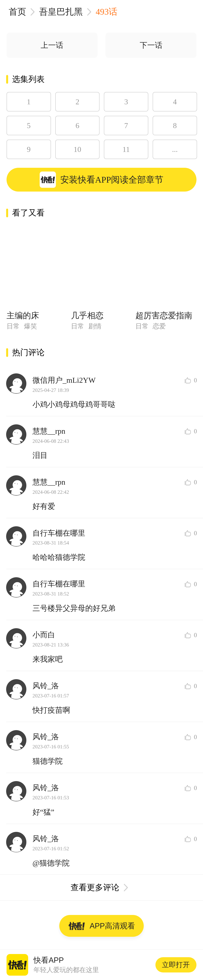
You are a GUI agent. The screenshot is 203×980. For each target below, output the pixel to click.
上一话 (52, 45)
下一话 (151, 45)
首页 (17, 12)
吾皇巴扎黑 (61, 12)
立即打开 (176, 965)
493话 (107, 12)
